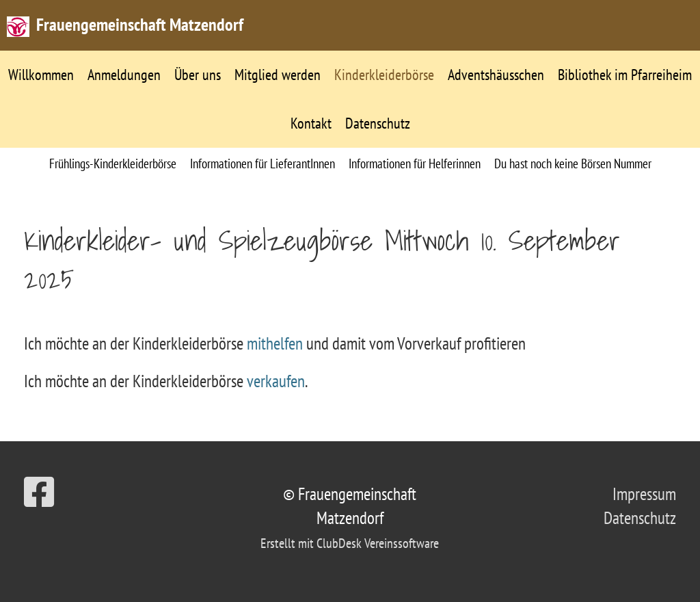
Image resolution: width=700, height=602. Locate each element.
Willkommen (41, 75)
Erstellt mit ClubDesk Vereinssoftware (350, 543)
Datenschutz (378, 123)
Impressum (644, 494)
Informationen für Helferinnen (415, 163)
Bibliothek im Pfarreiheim (625, 75)
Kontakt (311, 123)
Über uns (198, 75)
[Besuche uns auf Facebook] (39, 492)
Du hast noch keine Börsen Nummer (573, 163)
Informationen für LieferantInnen (262, 163)
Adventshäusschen (496, 75)
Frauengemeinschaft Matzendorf (140, 24)
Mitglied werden (278, 75)
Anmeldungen (124, 75)
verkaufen (276, 381)
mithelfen (277, 343)
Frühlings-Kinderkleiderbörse (113, 163)
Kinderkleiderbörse (384, 75)
